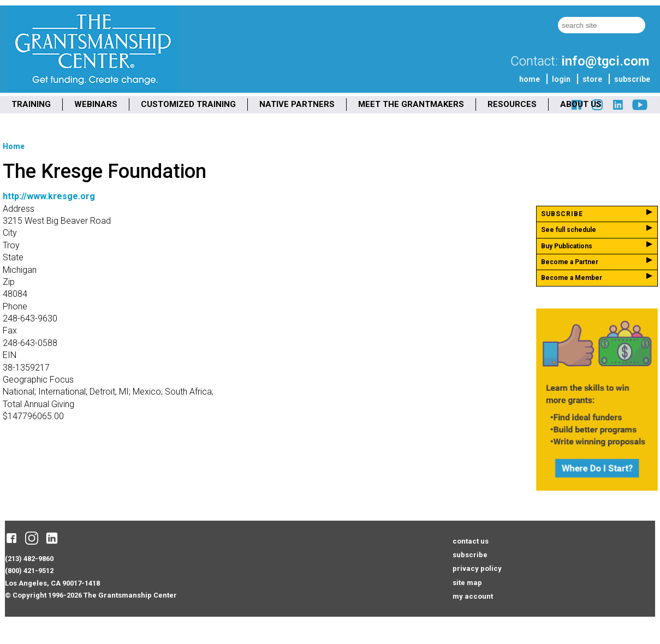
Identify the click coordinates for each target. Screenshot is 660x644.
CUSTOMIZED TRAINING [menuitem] (188, 104)
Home (14, 146)
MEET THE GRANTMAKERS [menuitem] (411, 104)
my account (473, 596)
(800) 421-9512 (29, 571)
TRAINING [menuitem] (31, 104)
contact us (471, 541)
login (561, 79)
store (592, 79)
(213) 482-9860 (29, 559)
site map (467, 583)
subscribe (632, 79)
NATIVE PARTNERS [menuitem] (297, 104)
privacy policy (477, 568)
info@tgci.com (605, 61)
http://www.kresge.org (49, 196)
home (530, 79)
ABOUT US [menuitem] (581, 104)
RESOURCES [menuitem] (512, 104)
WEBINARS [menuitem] (96, 104)
